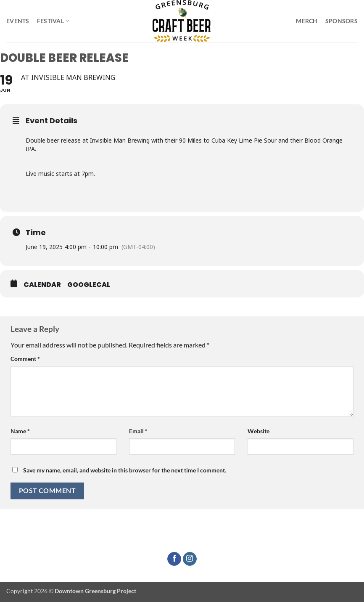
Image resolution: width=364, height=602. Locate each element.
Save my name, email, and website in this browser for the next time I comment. (125, 470)
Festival (53, 21)
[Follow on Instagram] (190, 559)
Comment (25, 359)
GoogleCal (89, 285)
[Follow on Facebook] (174, 559)
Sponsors (342, 21)
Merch (307, 21)
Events (18, 21)
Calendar (42, 285)
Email (138, 431)
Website (258, 431)
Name (20, 431)
